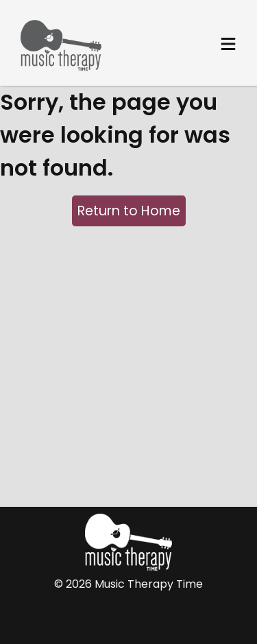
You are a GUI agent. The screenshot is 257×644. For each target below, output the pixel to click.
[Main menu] (235, 46)
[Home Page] (55, 48)
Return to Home (129, 211)
